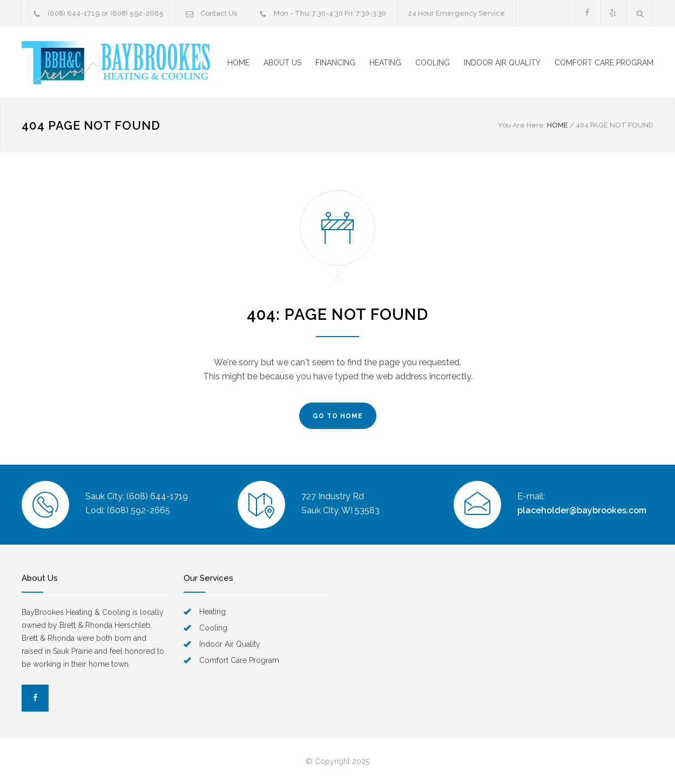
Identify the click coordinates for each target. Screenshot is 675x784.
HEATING (385, 63)
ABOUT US (282, 63)
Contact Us (219, 13)
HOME (238, 63)
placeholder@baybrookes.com (582, 510)
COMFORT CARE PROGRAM (604, 63)
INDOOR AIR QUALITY (502, 63)
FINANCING (335, 63)
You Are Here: (522, 125)
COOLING (433, 63)
